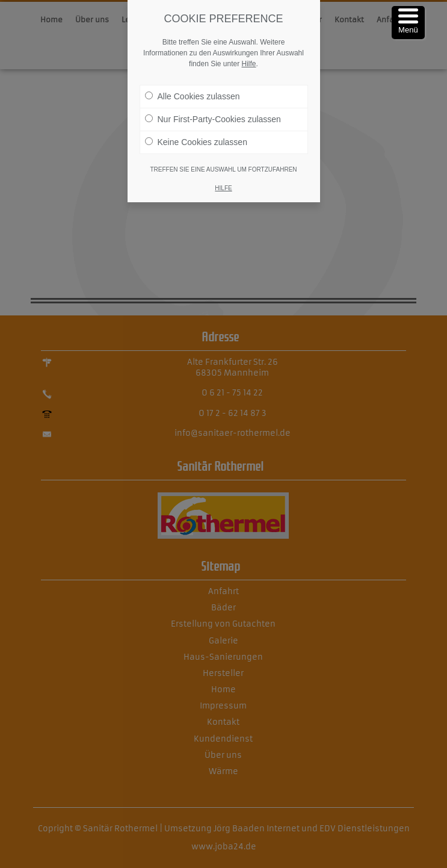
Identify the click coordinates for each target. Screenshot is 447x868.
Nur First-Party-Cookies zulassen (213, 119)
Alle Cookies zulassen (193, 96)
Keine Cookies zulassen (196, 141)
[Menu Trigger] (408, 23)
